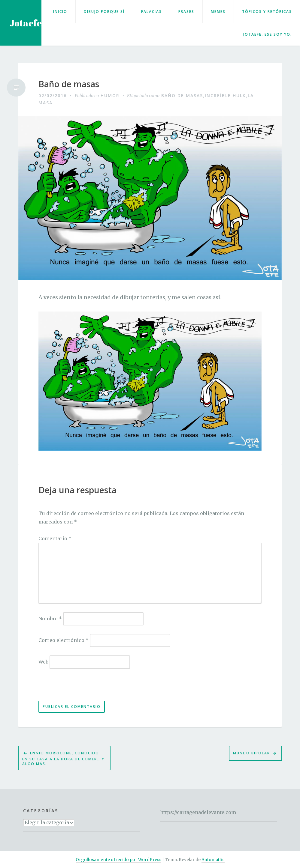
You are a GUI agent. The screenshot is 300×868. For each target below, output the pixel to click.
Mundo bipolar (252, 753)
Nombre (50, 619)
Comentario (55, 538)
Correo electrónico (64, 640)
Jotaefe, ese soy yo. (268, 34)
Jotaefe (26, 23)
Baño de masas (69, 84)
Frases (186, 12)
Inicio (60, 12)
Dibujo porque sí (104, 12)
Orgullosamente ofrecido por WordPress (118, 860)
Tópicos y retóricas (267, 12)
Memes (218, 12)
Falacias (152, 12)
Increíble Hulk (225, 95)
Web (43, 662)
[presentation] (80, 688)
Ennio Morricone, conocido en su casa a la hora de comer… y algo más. (63, 758)
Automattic (213, 860)
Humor (110, 95)
